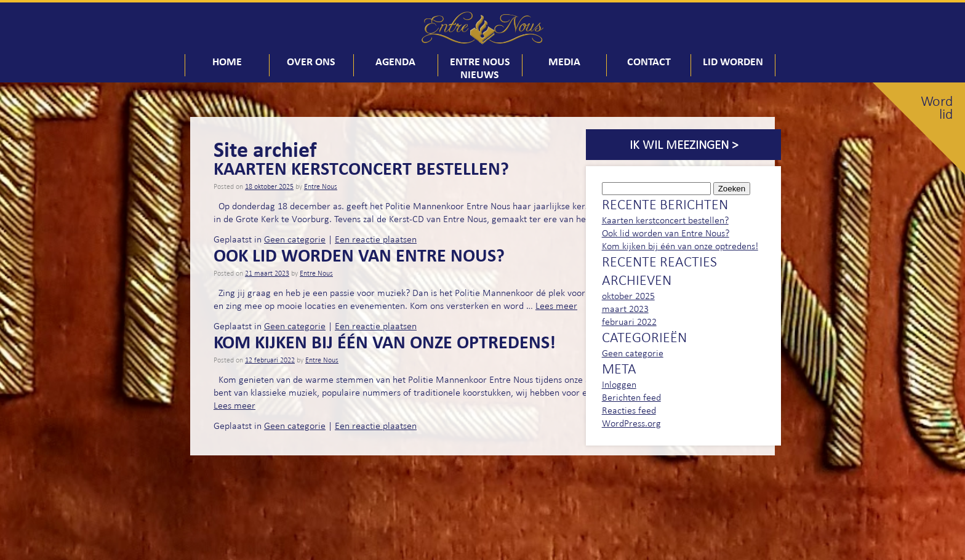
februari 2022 (629, 322)
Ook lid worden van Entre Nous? (359, 255)
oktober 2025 (628, 296)
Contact (649, 61)
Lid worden (733, 61)
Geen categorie (295, 239)
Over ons (311, 61)
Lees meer (556, 306)
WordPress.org (631, 423)
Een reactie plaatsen (376, 239)
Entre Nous (321, 186)
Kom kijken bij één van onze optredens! (385, 342)
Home (227, 61)
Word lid (937, 108)
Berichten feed (631, 397)
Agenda (395, 61)
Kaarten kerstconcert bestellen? (361, 168)
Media (564, 61)
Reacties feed (629, 410)
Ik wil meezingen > (684, 145)
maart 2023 (625, 309)
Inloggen (619, 384)
